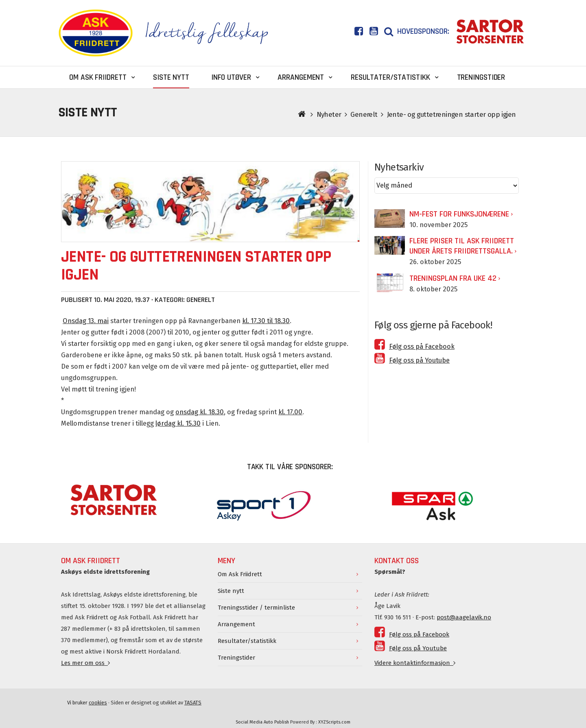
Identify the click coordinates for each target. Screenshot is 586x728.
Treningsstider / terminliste (256, 608)
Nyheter (329, 115)
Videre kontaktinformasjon (415, 663)
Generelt (364, 115)
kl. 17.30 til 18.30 (266, 321)
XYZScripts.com (334, 722)
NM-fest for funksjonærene (459, 214)
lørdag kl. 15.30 (178, 423)
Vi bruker (87, 703)
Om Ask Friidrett (240, 574)
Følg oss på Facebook (414, 347)
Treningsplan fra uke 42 (453, 278)
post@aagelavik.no (464, 617)
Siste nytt (231, 591)
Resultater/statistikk (247, 641)
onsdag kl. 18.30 (200, 412)
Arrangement (236, 624)
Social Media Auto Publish (262, 722)
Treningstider (236, 658)
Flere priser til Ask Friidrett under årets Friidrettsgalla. (462, 246)
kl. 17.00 (290, 412)
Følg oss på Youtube (412, 360)
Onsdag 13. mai (86, 321)
